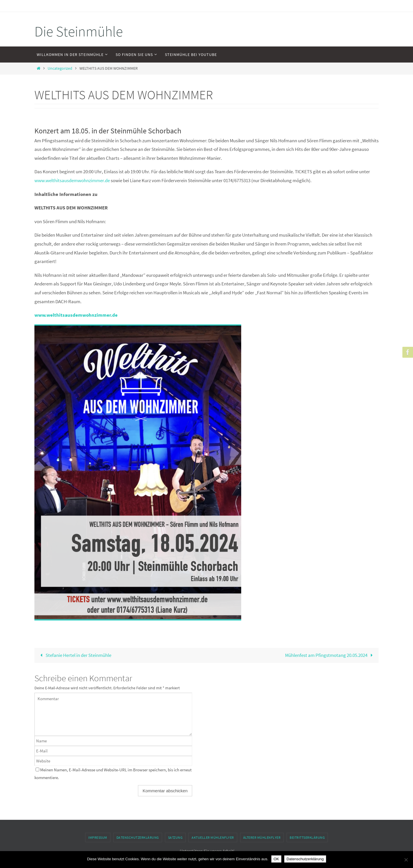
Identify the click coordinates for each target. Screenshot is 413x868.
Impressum (98, 837)
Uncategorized (60, 68)
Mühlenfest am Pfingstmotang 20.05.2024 (330, 655)
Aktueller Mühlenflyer (213, 837)
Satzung (175, 837)
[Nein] (406, 860)
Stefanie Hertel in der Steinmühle (75, 655)
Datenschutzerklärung (138, 837)
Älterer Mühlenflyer (262, 837)
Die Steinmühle (79, 31)
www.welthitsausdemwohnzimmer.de (72, 180)
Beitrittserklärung (307, 837)
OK (276, 859)
